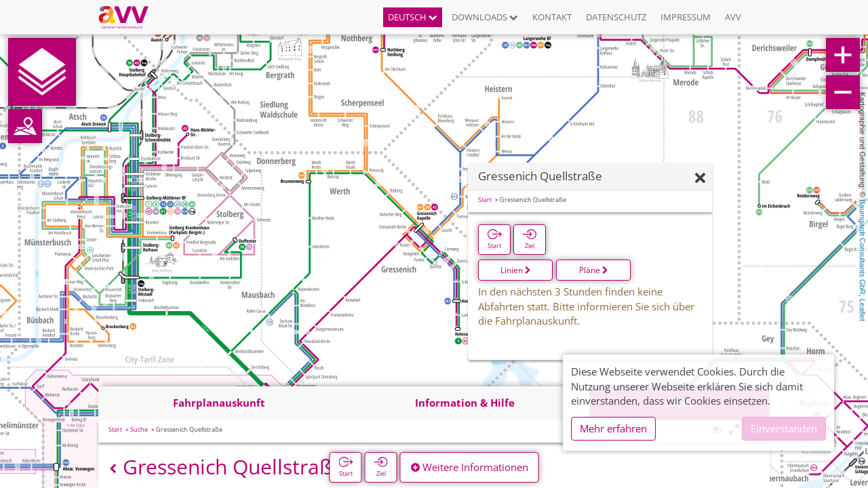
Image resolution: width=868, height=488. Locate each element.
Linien (516, 270)
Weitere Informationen (470, 467)
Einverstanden (784, 428)
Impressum (686, 17)
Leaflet (863, 310)
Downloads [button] (485, 17)
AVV (733, 17)
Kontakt (552, 17)
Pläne (594, 270)
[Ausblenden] (700, 179)
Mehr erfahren (613, 428)
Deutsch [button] (413, 17)
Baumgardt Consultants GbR (863, 247)
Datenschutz (616, 17)
